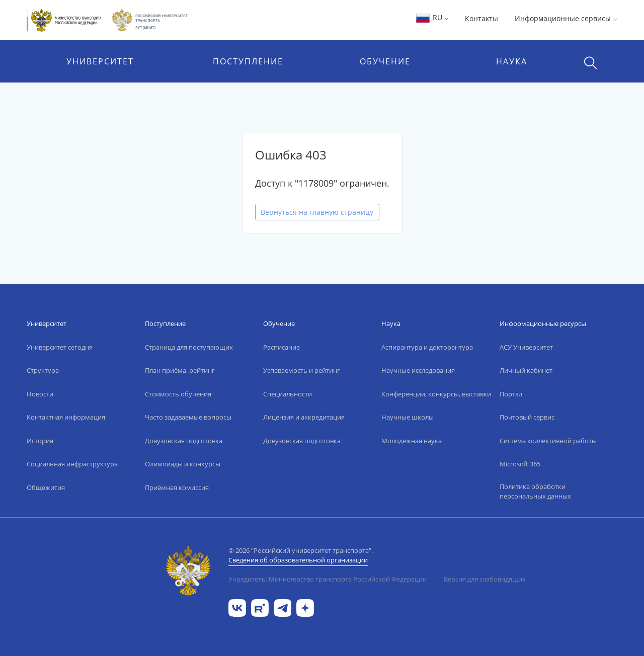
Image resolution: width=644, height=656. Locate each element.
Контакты (481, 18)
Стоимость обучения (178, 394)
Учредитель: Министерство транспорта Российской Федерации (328, 579)
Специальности (288, 394)
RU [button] (432, 17)
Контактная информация (66, 417)
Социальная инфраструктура (72, 464)
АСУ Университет (526, 347)
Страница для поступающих (189, 347)
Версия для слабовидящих (485, 579)
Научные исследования (418, 370)
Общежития (46, 487)
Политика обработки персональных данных (535, 491)
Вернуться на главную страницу (317, 212)
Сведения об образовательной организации (298, 560)
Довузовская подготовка (184, 441)
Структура (43, 370)
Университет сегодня (60, 347)
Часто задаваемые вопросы (188, 417)
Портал (511, 394)
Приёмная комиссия (177, 487)
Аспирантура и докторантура (427, 347)
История (40, 441)
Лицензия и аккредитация (304, 417)
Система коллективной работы (548, 441)
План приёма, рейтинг (180, 370)
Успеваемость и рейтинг (302, 370)
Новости (40, 394)
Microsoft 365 (520, 464)
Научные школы (408, 417)
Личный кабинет (526, 370)
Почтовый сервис (527, 417)
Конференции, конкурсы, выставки (436, 394)
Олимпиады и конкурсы (183, 464)
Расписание (281, 347)
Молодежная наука (412, 441)
